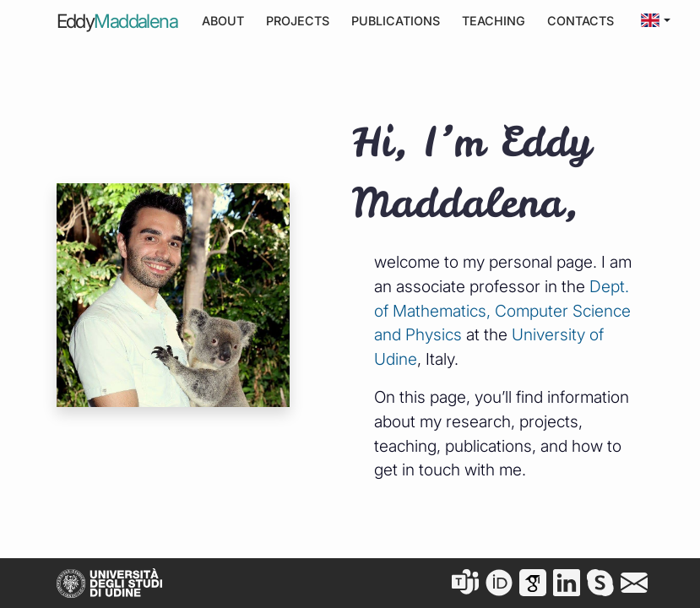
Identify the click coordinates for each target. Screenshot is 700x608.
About (223, 21)
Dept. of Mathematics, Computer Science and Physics (502, 311)
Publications (396, 21)
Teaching (494, 21)
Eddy (117, 21)
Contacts (581, 21)
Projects (298, 21)
